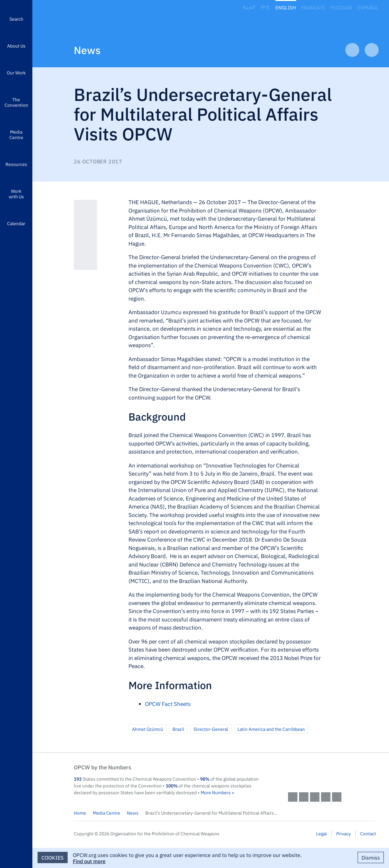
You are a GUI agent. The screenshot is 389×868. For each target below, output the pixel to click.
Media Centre (16, 134)
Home (80, 813)
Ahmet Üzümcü (148, 729)
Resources (16, 164)
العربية (249, 7)
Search (16, 19)
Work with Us (16, 194)
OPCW (332, 774)
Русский (341, 7)
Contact (368, 833)
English (286, 7)
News (87, 50)
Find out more (89, 861)
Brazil (178, 729)
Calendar (16, 223)
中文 (265, 7)
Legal (322, 833)
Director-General (211, 729)
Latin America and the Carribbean (271, 729)
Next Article (372, 50)
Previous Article (352, 50)
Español (368, 7)
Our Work (16, 72)
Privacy (344, 833)
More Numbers (216, 792)
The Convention (16, 102)
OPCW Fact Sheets (168, 704)
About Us (16, 46)
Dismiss (371, 857)
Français (313, 7)
